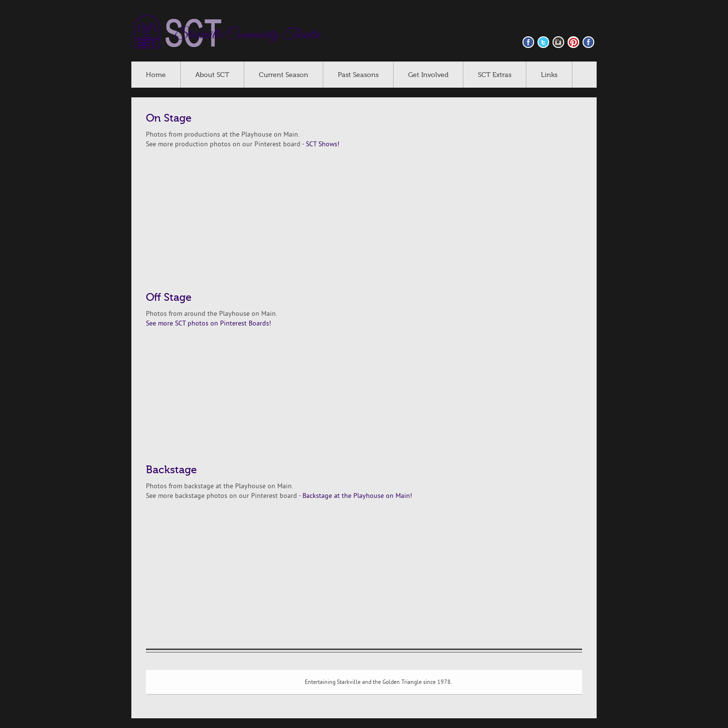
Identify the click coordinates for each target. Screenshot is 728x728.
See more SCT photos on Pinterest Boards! (208, 324)
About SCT (212, 75)
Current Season (284, 75)
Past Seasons (358, 75)
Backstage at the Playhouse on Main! (357, 496)
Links (549, 75)
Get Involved (428, 75)
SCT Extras (495, 75)
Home (156, 75)
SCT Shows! (323, 145)
